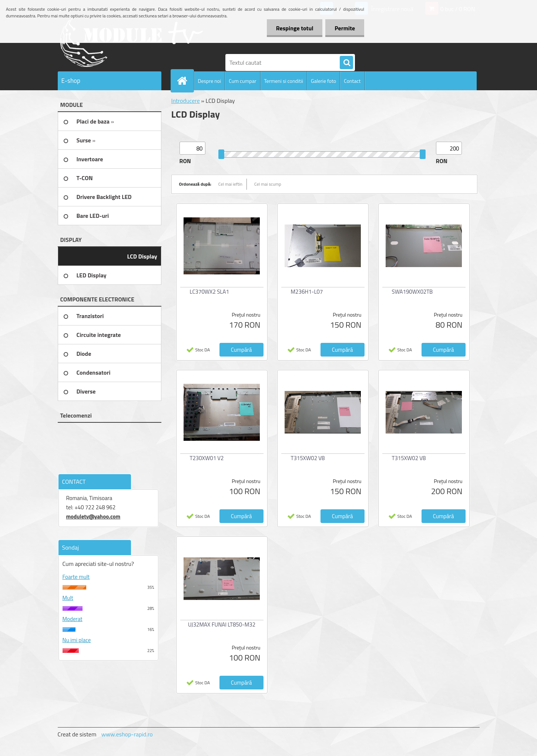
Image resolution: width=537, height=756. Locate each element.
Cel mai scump (268, 184)
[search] (346, 63)
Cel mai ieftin (230, 184)
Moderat (73, 619)
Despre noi (210, 81)
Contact (352, 81)
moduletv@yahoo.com (93, 517)
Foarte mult (76, 577)
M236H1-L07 (307, 292)
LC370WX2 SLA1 (209, 292)
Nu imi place (77, 640)
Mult (68, 598)
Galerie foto (323, 81)
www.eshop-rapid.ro (127, 734)
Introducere (186, 101)
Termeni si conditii (284, 81)
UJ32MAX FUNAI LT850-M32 (222, 625)
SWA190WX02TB (412, 292)
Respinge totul (294, 28)
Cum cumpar (242, 81)
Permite (345, 28)
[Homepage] (185, 81)
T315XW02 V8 (308, 458)
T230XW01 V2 (207, 458)
